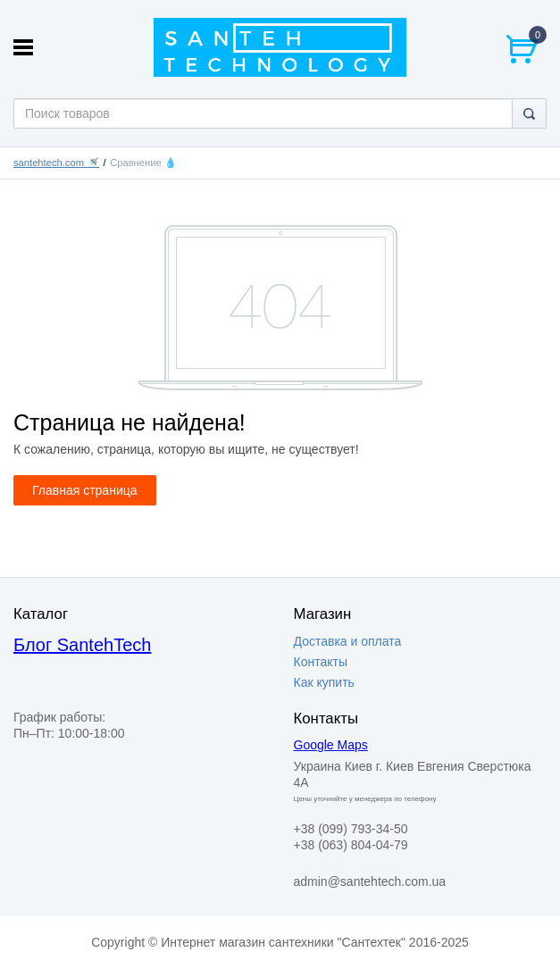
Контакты (321, 662)
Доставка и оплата (348, 641)
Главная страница (85, 490)
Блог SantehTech (82, 645)
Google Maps (331, 745)
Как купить (324, 682)
